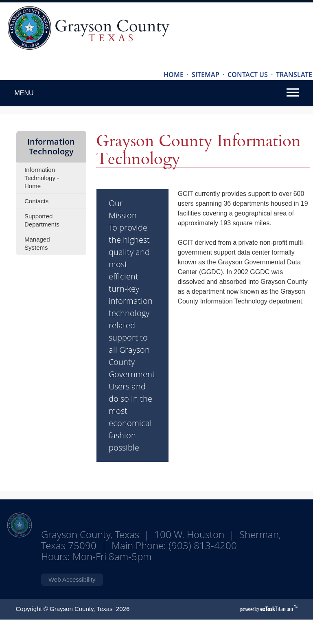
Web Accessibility (72, 579)
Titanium (277, 609)
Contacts (36, 201)
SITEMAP (206, 75)
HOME (174, 75)
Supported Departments (42, 220)
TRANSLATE (294, 75)
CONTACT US (248, 75)
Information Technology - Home (42, 178)
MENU (24, 93)
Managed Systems (37, 243)
